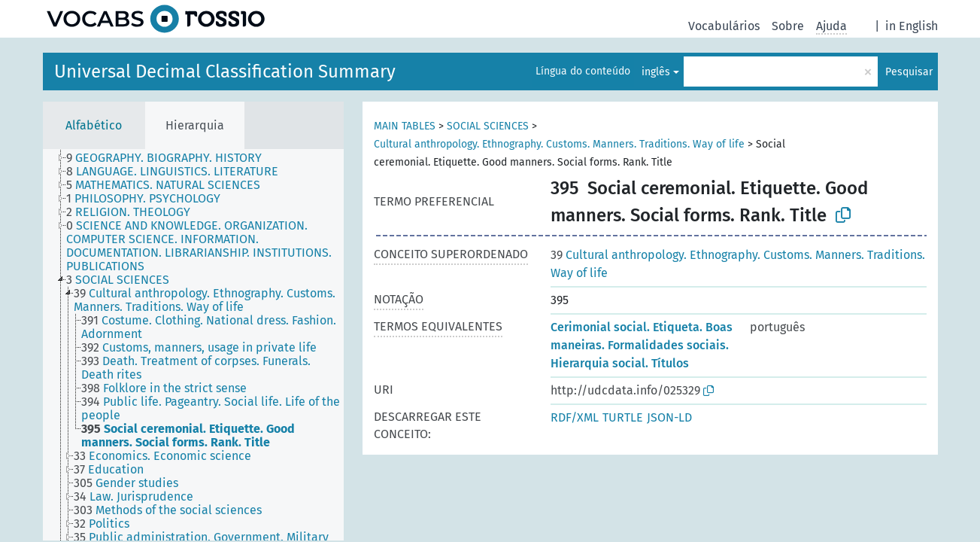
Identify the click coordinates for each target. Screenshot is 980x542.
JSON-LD (669, 417)
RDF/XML (575, 417)
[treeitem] (170, 158)
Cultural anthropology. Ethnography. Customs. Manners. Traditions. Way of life (559, 144)
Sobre (788, 26)
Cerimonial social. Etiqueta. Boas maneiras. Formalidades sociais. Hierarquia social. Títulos (642, 345)
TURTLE (623, 417)
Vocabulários (724, 26)
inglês (656, 72)
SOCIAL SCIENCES (488, 126)
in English (912, 26)
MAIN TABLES (405, 126)
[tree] (193, 345)
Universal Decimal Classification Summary (225, 72)
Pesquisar (909, 72)
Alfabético (94, 125)
